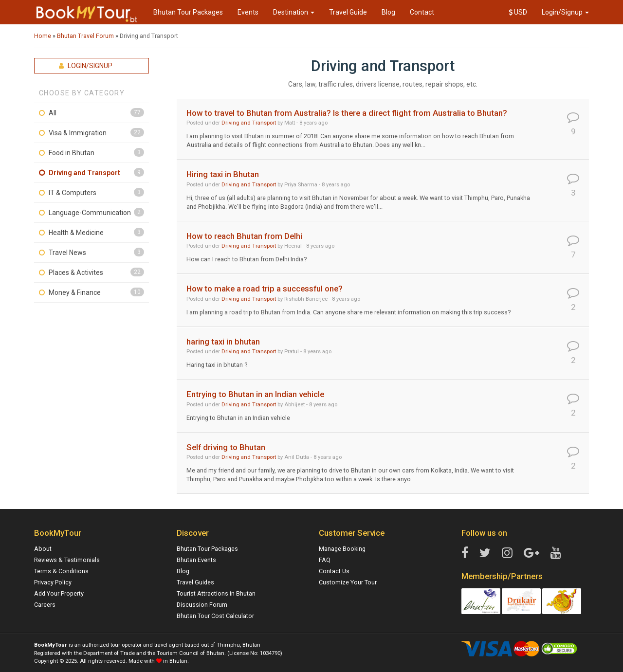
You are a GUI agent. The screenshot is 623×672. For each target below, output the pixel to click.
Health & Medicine (76, 233)
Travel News (67, 253)
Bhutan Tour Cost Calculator (215, 616)
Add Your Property (59, 593)
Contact (422, 12)
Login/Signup (565, 12)
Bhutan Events (196, 560)
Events (248, 12)
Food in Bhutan (72, 153)
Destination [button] (294, 12)
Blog (388, 12)
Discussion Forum (202, 605)
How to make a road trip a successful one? (265, 289)
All (53, 113)
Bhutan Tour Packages (188, 12)
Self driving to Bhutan (226, 447)
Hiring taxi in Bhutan (223, 174)
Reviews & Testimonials (67, 560)
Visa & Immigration (78, 133)
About (43, 549)
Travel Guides (195, 582)
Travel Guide (348, 12)
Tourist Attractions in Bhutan (216, 593)
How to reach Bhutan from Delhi (244, 236)
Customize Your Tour (348, 582)
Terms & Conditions (61, 571)
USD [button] (518, 12)
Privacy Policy (53, 582)
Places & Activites (76, 272)
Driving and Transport (84, 173)
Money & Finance (75, 292)
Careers (45, 605)
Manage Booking (342, 549)
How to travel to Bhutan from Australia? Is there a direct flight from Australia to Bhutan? (347, 113)
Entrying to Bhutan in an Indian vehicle (255, 394)
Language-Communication (90, 213)
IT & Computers (73, 193)
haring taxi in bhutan (223, 342)
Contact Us (334, 571)
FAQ (325, 560)
